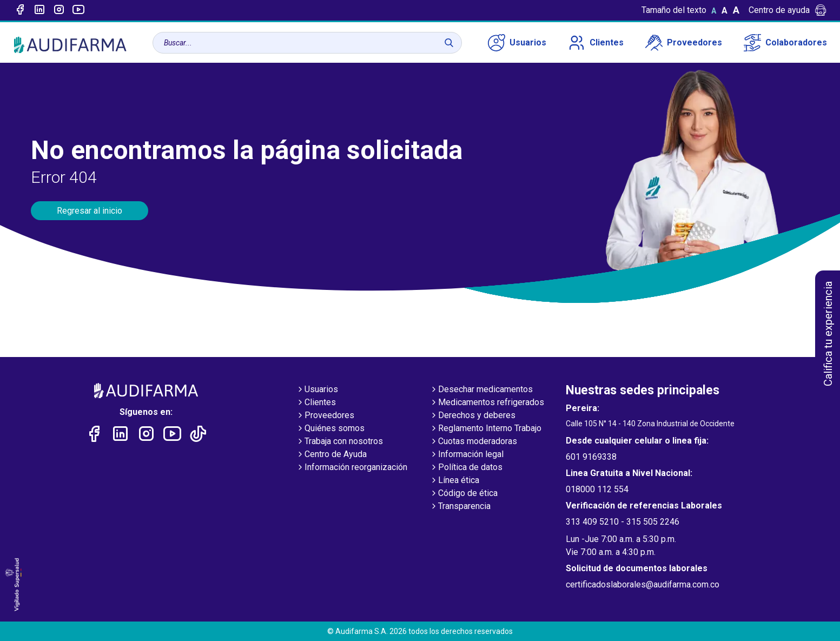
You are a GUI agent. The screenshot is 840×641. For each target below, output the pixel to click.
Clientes (596, 43)
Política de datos (466, 468)
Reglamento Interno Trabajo (485, 429)
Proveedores (684, 43)
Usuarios (517, 43)
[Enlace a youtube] (78, 10)
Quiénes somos (330, 429)
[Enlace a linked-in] (39, 10)
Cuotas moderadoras (473, 442)
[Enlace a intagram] (59, 10)
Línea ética (454, 481)
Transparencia (460, 507)
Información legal (467, 455)
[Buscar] (449, 43)
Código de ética (464, 494)
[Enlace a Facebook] (20, 10)
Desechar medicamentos (481, 390)
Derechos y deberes (472, 416)
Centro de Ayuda (331, 455)
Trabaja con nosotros (339, 442)
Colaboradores (785, 43)
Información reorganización (352, 468)
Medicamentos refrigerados (487, 403)
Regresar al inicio (90, 211)
